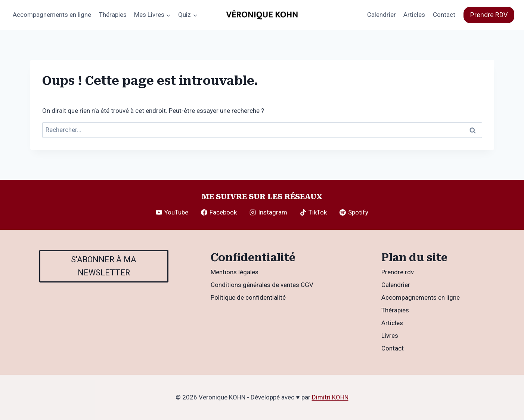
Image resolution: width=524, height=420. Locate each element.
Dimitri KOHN (330, 397)
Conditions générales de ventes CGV (262, 285)
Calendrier (382, 15)
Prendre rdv (398, 272)
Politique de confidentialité (248, 297)
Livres (390, 336)
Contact (444, 15)
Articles (414, 15)
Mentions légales (235, 272)
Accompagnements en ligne (52, 15)
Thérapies (113, 15)
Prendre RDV (489, 15)
